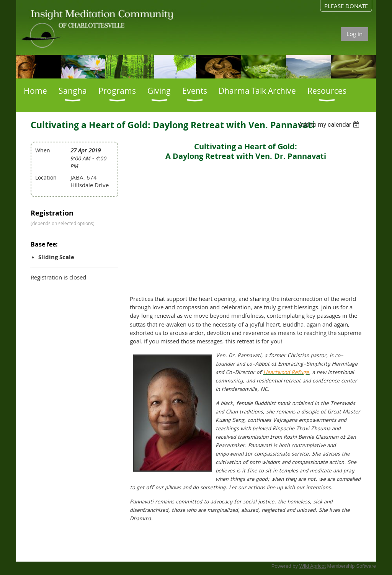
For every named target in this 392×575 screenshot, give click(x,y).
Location (46, 177)
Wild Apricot (313, 566)
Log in (354, 34)
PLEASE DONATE (346, 6)
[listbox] (330, 125)
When (43, 150)
